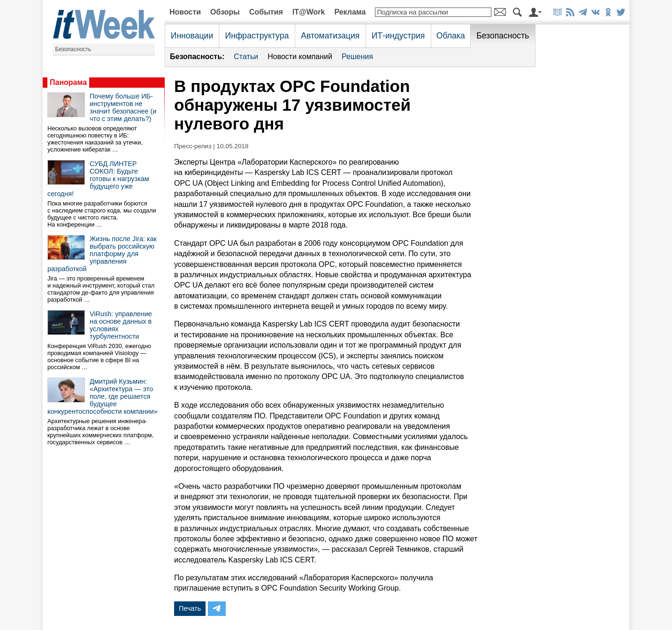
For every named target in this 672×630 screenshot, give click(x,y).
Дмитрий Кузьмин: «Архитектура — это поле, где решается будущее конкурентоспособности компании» (103, 396)
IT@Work (309, 12)
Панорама (68, 82)
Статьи (246, 57)
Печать (190, 608)
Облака (451, 36)
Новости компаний (300, 57)
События (266, 12)
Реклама (350, 12)
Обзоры (225, 12)
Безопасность (73, 49)
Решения (357, 57)
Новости (185, 12)
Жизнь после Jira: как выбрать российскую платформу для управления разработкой (102, 254)
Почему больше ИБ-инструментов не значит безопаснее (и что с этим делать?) (123, 107)
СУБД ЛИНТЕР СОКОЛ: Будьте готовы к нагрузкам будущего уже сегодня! (98, 179)
